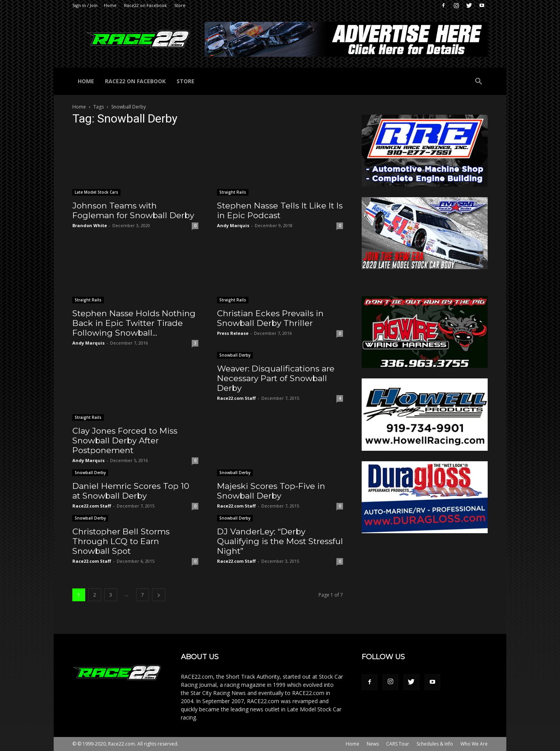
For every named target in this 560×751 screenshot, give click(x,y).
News (373, 744)
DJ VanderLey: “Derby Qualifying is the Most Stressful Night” (280, 541)
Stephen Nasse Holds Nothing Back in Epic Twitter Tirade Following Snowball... (134, 323)
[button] (478, 82)
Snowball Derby (235, 355)
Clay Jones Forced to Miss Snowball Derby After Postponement (125, 440)
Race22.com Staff (236, 398)
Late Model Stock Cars (96, 192)
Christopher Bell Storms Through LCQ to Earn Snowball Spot (121, 541)
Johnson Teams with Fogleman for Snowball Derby (133, 210)
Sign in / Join (85, 5)
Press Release (233, 333)
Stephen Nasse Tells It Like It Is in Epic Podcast (280, 210)
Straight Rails (233, 192)
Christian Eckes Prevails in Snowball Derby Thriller (270, 318)
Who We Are (474, 744)
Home (110, 5)
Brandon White (90, 225)
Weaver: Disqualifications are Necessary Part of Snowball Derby (276, 378)
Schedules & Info (435, 744)
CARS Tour (398, 744)
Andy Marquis (233, 225)
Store (180, 5)
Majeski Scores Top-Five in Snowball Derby (271, 491)
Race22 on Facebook (145, 5)
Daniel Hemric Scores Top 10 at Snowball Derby (131, 491)
